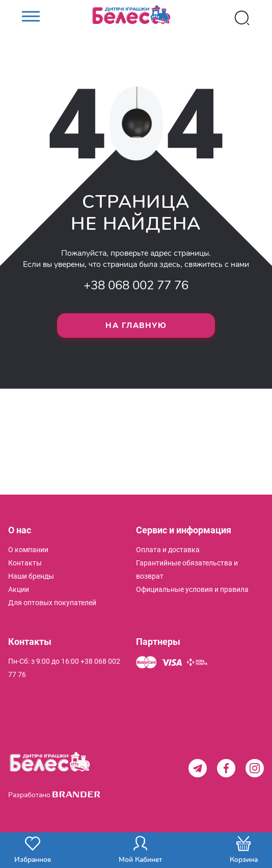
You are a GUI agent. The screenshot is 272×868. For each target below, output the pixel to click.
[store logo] (136, 18)
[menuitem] (28, 550)
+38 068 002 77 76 (136, 286)
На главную (136, 325)
